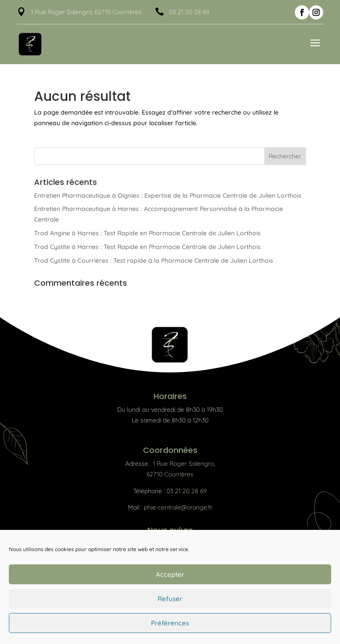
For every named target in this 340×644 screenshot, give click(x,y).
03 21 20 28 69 (189, 12)
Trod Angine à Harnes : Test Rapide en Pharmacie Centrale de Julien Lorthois (147, 233)
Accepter (170, 574)
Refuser (170, 599)
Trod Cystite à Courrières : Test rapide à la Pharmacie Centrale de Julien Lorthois (154, 261)
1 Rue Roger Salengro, (184, 464)
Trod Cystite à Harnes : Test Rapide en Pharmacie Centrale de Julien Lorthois (147, 247)
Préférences (170, 623)
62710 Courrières (170, 474)
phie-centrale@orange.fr (178, 507)
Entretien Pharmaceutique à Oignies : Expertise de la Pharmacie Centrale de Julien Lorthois (168, 195)
